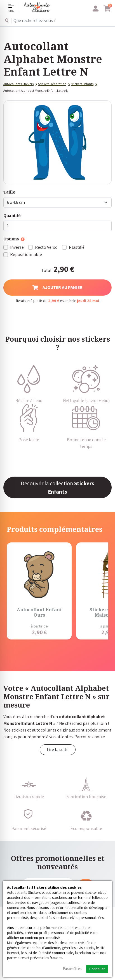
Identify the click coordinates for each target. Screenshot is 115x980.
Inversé (17, 247)
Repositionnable (26, 254)
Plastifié (77, 247)
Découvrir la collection (57, 487)
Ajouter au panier (57, 287)
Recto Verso (46, 247)
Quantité (12, 215)
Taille (9, 192)
